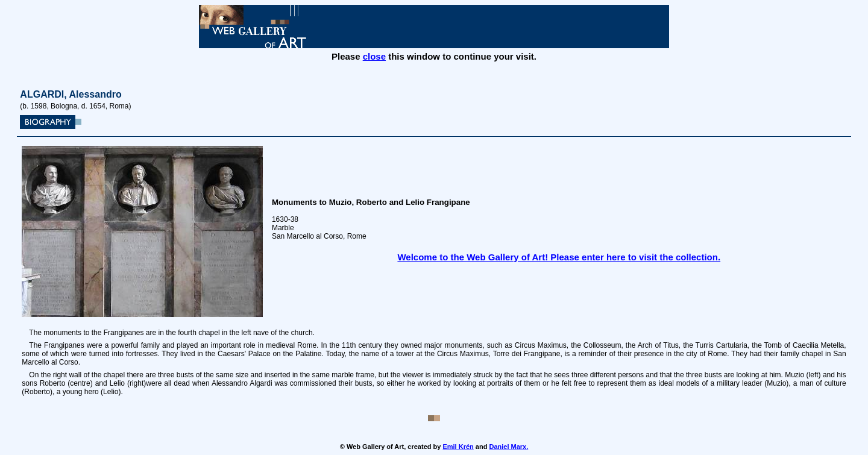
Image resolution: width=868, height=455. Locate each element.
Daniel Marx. (508, 447)
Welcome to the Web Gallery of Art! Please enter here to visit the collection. (559, 257)
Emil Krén (458, 447)
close (374, 56)
